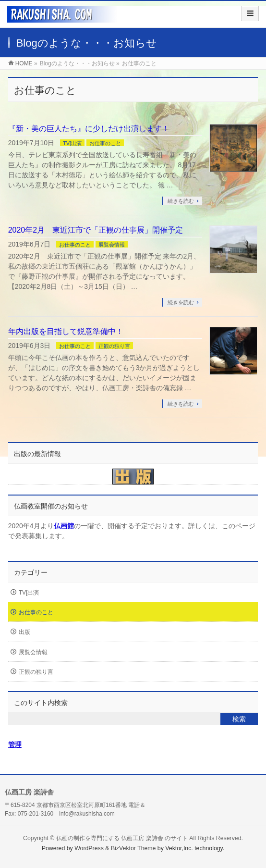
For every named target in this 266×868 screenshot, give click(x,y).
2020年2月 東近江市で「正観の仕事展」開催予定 (96, 230)
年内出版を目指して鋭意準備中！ (66, 331)
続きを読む (181, 201)
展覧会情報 (112, 245)
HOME (24, 63)
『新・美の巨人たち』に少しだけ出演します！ (89, 129)
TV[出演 (72, 143)
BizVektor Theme (133, 848)
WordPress (89, 848)
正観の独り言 (114, 346)
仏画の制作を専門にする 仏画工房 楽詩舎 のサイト (122, 838)
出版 (24, 632)
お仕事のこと (105, 143)
